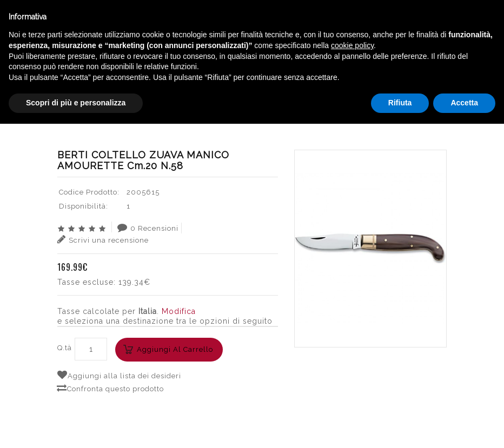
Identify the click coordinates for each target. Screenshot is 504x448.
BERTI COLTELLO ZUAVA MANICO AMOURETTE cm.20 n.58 (329, 116)
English (409, 102)
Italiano (409, 89)
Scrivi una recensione (103, 239)
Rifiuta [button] (400, 427)
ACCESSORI (186, 116)
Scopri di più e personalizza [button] (76, 427)
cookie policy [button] (352, 370)
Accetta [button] (464, 427)
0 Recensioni (148, 228)
